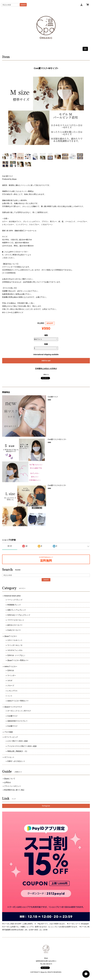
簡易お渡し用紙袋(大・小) (17, 751)
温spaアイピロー (11, 636)
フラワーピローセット (16, 620)
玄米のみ (11, 670)
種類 (46, 335)
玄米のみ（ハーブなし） (17, 655)
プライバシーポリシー (13, 786)
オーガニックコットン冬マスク (19, 711)
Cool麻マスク (12, 726)
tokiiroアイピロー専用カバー (18, 701)
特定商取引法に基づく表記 (14, 790)
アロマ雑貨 (9, 732)
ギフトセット (9, 757)
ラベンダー (12, 675)
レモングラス (12, 691)
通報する (46, 375)
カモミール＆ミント (15, 640)
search (23, 5)
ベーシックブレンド (15, 600)
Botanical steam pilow (12, 596)
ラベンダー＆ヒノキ (15, 645)
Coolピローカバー (14, 630)
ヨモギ (10, 681)
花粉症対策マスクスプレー (17, 721)
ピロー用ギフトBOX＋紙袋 (18, 741)
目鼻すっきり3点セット (16, 761)
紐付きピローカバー (15, 625)
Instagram (46, 806)
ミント (10, 696)
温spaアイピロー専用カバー (18, 660)
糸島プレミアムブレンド (17, 610)
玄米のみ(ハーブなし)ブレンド (19, 615)
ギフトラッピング (11, 737)
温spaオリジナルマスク (13, 707)
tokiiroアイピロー (11, 666)
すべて (10, 546)
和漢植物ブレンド (14, 605)
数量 (46, 344)
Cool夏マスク (12, 716)
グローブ (11, 686)
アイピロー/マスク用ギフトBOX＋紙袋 (22, 746)
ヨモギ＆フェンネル (15, 650)
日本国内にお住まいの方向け (46, 369)
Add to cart (46, 361)
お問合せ (7, 782)
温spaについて (10, 779)
